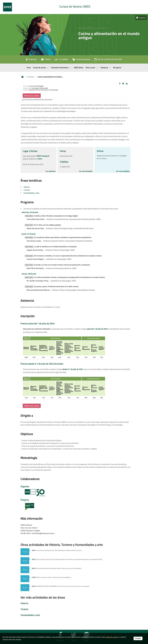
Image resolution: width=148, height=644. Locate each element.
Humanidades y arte (31, 193)
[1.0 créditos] (62, 60)
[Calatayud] (31, 60)
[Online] (46, 60)
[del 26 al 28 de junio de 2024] (108, 60)
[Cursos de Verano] (81, 60)
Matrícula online (32, 96)
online (40, 159)
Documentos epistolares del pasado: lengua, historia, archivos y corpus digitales (57, 568)
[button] (120, 84)
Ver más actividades (86, 171)
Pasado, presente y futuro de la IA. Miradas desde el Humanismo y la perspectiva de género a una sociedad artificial (67, 559)
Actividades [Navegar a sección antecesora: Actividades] (31, 77)
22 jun (25, 561)
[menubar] (74, 68)
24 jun (25, 588)
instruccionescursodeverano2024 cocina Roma (38, 100)
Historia (27, 187)
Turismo (27, 190)
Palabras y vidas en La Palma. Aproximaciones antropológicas (51, 577)
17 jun (25, 552)
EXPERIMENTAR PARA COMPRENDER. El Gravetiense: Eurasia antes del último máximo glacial (61, 586)
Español (142, 18)
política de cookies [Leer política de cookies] (112, 638)
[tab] (74, 7)
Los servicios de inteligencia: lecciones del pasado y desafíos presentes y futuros (57, 550)
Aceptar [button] (138, 639)
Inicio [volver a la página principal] (22, 77)
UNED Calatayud (43, 156)
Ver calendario (51, 171)
